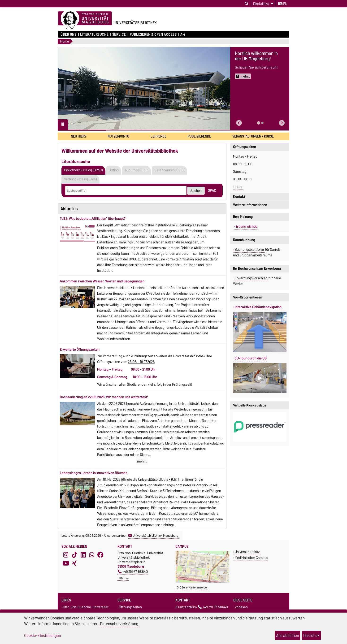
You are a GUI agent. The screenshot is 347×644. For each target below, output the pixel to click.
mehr (239, 187)
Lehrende (158, 136)
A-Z (183, 35)
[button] (239, 123)
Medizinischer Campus (251, 558)
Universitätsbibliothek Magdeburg (153, 536)
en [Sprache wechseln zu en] (283, 4)
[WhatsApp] (92, 555)
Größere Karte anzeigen (193, 587)
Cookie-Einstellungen (43, 635)
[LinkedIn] (83, 555)
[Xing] (74, 563)
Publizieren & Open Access (153, 35)
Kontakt (239, 197)
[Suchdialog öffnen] (247, 4)
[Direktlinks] (263, 4)
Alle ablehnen (288, 635)
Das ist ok (311, 635)
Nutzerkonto (118, 136)
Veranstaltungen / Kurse (253, 136)
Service (119, 35)
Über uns (68, 35)
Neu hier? (79, 136)
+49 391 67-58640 (133, 572)
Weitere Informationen (250, 205)
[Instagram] (66, 555)
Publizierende (199, 136)
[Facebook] (100, 555)
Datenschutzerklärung (119, 624)
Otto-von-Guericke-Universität (86, 607)
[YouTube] (66, 563)
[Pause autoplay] (63, 125)
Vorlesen (241, 607)
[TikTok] (74, 555)
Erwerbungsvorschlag (251, 278)
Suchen (196, 191)
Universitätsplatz (247, 552)
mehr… (142, 461)
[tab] (259, 123)
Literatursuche (94, 35)
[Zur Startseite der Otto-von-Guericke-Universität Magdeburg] (85, 21)
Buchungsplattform (250, 250)
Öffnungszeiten (245, 147)
